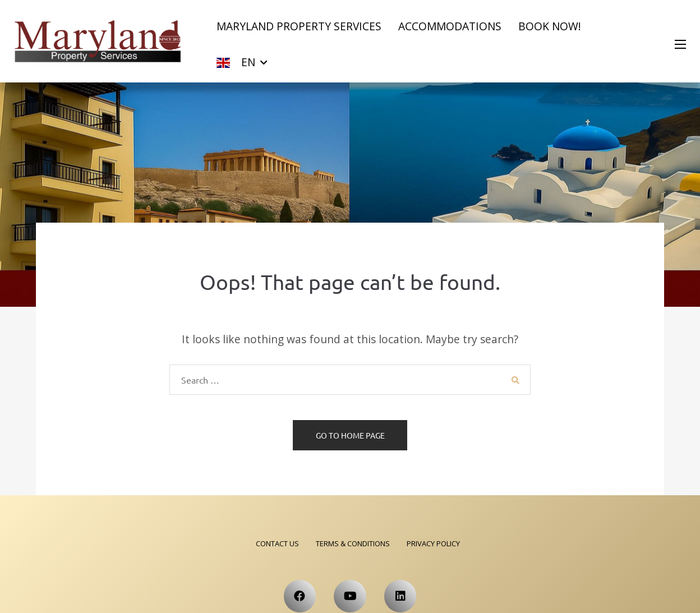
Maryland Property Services (299, 26)
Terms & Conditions (353, 543)
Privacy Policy (433, 543)
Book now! (550, 26)
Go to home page (350, 435)
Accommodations (450, 26)
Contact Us (277, 543)
